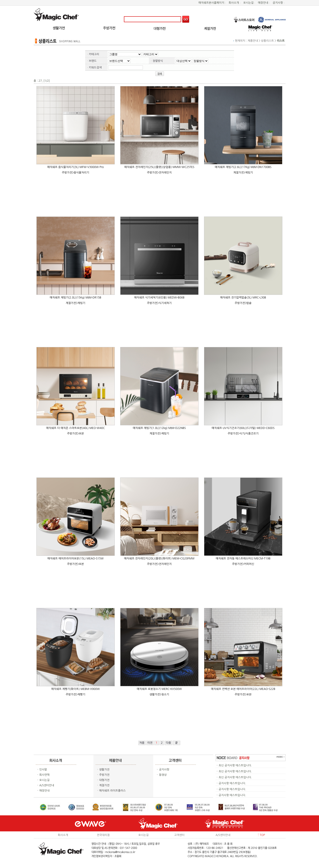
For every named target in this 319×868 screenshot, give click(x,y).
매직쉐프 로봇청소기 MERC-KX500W (159, 689)
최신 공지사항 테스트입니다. (235, 765)
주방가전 (104, 775)
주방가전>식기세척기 (159, 303)
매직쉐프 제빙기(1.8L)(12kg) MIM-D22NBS (159, 428)
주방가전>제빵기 (76, 694)
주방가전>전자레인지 (159, 173)
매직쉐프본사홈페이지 (211, 3)
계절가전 (104, 785)
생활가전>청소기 (159, 694)
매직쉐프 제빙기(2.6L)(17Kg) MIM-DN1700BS (243, 167)
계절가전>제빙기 (243, 173)
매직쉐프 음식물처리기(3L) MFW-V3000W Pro (75, 167)
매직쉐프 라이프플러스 (112, 791)
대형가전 (104, 780)
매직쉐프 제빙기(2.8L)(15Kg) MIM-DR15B (75, 298)
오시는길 (248, 3)
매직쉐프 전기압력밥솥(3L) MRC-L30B (243, 298)
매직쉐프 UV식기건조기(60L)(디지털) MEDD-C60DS (243, 428)
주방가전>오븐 (75, 434)
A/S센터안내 (47, 785)
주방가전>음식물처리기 (75, 173)
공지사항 (278, 3)
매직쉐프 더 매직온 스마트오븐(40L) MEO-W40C (75, 428)
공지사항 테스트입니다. (232, 783)
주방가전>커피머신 (243, 564)
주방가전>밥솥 (243, 303)
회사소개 (234, 3)
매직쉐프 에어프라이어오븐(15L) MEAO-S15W (76, 559)
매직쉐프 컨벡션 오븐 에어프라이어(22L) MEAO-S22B (243, 689)
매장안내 (263, 3)
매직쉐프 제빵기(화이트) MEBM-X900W (75, 689)
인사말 (43, 770)
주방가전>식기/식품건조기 (243, 434)
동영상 (163, 775)
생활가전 (104, 770)
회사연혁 (45, 775)
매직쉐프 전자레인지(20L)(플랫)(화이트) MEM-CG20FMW (159, 559)
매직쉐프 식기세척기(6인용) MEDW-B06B (159, 298)
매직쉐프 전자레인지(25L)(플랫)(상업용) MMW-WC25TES (159, 167)
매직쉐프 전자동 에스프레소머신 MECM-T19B (243, 559)
